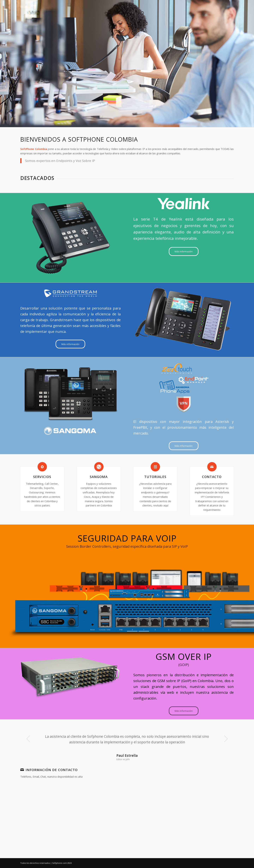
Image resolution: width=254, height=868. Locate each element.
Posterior (226, 739)
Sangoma (99, 477)
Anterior (28, 739)
